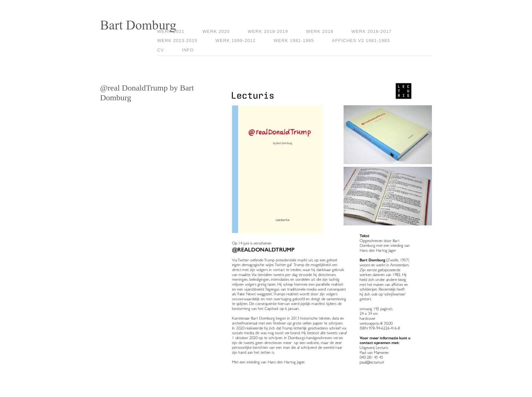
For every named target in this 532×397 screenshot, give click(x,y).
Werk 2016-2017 (371, 31)
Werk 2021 (171, 31)
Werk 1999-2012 (236, 41)
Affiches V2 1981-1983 (361, 41)
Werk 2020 (216, 31)
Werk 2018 (320, 31)
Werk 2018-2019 (268, 31)
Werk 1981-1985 (294, 41)
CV (160, 50)
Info (188, 50)
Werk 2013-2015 (177, 41)
